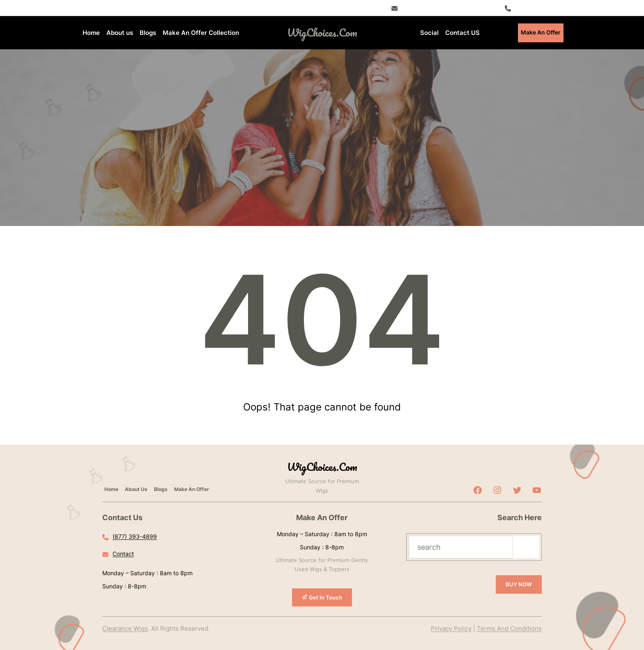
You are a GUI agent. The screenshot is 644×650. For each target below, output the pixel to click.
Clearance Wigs (125, 628)
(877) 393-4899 (539, 8)
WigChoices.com (322, 32)
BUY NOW (519, 584)
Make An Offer (541, 32)
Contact (123, 554)
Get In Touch (325, 597)
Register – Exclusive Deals (440, 8)
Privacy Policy (451, 628)
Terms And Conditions (509, 628)
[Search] (526, 547)
